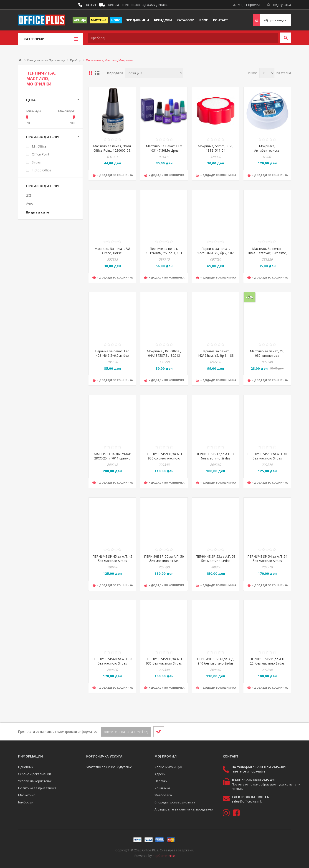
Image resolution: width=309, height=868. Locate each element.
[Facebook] (275, 732)
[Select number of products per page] (267, 73)
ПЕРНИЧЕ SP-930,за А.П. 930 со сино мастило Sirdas (164, 458)
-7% (249, 297)
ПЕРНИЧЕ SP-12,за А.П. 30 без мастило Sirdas (216, 456)
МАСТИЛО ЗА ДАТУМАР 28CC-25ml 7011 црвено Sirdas (112, 458)
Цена (31, 100)
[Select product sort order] (154, 73)
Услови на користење (35, 781)
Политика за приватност (37, 788)
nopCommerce (164, 856)
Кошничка (162, 788)
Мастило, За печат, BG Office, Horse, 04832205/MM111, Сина (112, 253)
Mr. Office (39, 146)
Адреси (160, 774)
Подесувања (281, 5)
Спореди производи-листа (175, 802)
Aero (30, 203)
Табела (91, 73)
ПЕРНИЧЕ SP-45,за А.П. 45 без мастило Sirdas (112, 559)
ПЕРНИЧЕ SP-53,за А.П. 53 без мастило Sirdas (216, 559)
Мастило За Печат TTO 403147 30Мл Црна (164, 148)
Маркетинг (26, 795)
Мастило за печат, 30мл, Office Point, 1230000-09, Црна (112, 150)
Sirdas (36, 162)
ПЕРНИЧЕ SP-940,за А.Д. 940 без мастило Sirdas (216, 661)
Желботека (163, 795)
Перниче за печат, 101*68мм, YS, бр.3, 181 (164, 251)
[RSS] (286, 732)
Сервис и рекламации (34, 774)
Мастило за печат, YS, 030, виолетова (267, 353)
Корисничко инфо (168, 767)
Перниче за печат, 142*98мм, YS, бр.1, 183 (215, 353)
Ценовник (26, 767)
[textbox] (183, 38)
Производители (42, 137)
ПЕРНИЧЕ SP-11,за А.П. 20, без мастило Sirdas (267, 661)
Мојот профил (249, 5)
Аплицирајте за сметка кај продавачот (185, 809)
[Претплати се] (126, 732)
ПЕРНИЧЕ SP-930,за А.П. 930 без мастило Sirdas (164, 661)
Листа (97, 73)
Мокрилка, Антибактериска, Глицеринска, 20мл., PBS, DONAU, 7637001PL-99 (267, 153)
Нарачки (161, 781)
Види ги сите (38, 212)
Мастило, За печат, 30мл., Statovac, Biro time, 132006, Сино (267, 253)
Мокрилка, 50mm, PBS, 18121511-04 (216, 148)
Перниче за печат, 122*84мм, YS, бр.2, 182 (215, 251)
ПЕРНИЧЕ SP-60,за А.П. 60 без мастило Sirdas (112, 661)
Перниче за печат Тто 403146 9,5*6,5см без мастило (112, 355)
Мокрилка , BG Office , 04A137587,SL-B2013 (164, 353)
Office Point (41, 154)
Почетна (20, 60)
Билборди (26, 802)
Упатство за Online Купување (109, 767)
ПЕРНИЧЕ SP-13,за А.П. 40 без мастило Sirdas (267, 456)
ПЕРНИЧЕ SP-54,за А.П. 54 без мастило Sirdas (267, 559)
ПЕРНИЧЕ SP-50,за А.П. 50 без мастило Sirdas (164, 559)
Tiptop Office (42, 170)
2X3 (29, 195)
